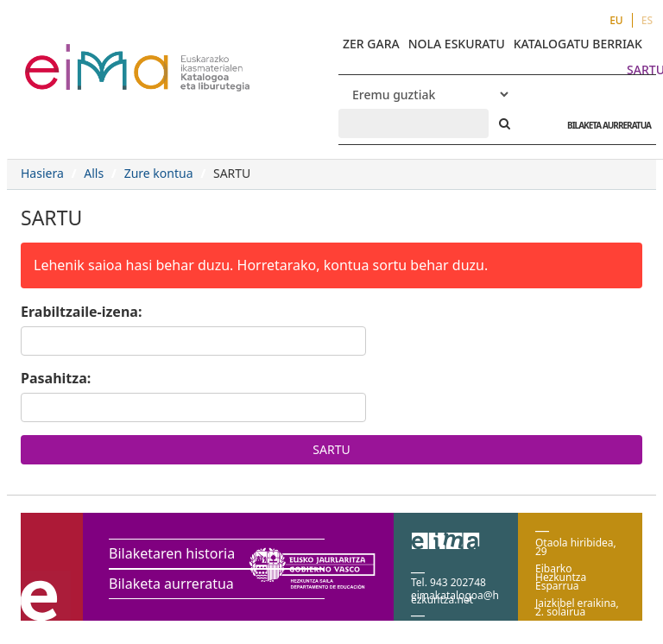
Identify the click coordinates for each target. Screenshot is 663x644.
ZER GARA (371, 44)
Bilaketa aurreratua (171, 584)
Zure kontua (159, 173)
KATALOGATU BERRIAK (578, 44)
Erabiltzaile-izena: (81, 312)
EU (616, 20)
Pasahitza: (56, 378)
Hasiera (42, 173)
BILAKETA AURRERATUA (605, 125)
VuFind (70, 57)
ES (647, 20)
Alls (94, 173)
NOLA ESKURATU (457, 44)
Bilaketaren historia (172, 553)
